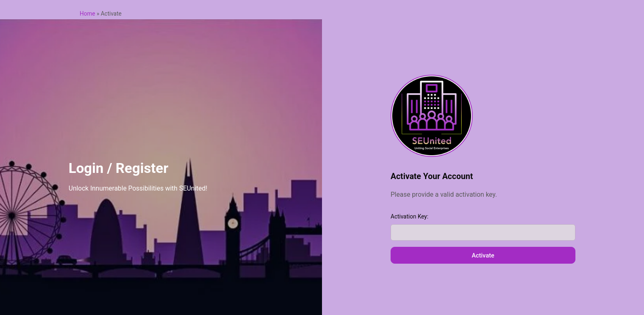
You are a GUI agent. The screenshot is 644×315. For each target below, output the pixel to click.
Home (87, 14)
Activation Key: (409, 216)
